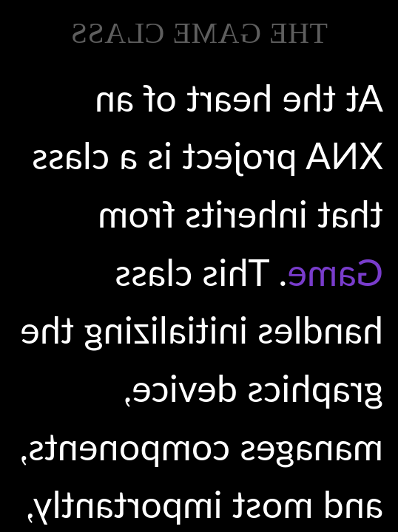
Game (335, 272)
